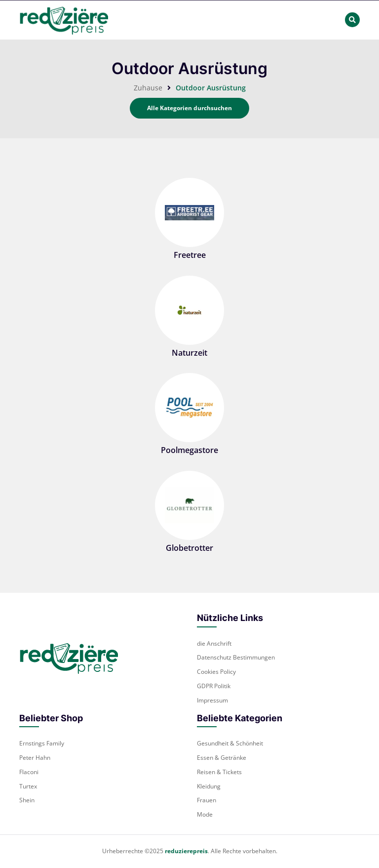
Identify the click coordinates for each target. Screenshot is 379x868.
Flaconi (29, 772)
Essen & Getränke (222, 758)
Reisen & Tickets (219, 772)
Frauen (207, 800)
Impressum (212, 700)
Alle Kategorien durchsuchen (189, 108)
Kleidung (209, 786)
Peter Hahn (35, 758)
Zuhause (148, 88)
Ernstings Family (42, 743)
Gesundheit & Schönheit (230, 743)
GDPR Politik (214, 686)
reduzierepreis (186, 851)
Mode (205, 814)
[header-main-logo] (64, 20)
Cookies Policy (216, 672)
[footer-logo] (69, 657)
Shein (27, 800)
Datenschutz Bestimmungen (236, 657)
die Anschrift (214, 643)
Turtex (28, 786)
